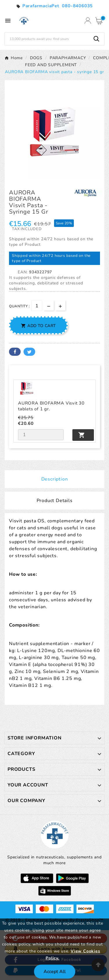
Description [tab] (55, 479)
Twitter (29, 352)
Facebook (15, 352)
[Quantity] (37, 306)
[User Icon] (88, 21)
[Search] (47, 39)
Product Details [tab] (55, 501)
